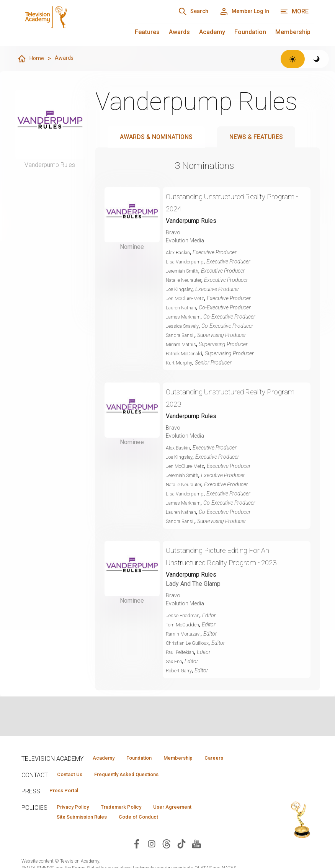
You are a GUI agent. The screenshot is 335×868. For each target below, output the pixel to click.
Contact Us (74, 786)
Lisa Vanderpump (187, 262)
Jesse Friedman (185, 616)
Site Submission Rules (88, 832)
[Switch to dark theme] (317, 59)
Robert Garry (181, 671)
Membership (293, 32)
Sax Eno (176, 662)
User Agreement (197, 821)
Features (147, 32)
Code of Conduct (155, 832)
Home (31, 59)
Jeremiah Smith (185, 271)
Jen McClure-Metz (187, 299)
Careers (104, 769)
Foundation (250, 32)
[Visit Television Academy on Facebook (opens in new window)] (137, 859)
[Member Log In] (239, 11)
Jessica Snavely (185, 326)
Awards (179, 32)
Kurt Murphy (181, 363)
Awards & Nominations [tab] (156, 137)
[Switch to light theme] (293, 59)
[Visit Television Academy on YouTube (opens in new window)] (196, 859)
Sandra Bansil (183, 335)
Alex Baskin (180, 253)
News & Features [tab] (256, 137)
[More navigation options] (294, 11)
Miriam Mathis (183, 345)
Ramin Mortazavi (186, 634)
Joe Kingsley (181, 289)
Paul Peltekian (182, 652)
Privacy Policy (78, 821)
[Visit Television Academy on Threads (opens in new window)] (167, 859)
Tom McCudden (185, 625)
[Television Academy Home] (67, 23)
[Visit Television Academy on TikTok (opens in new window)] (181, 859)
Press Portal (68, 804)
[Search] (179, 11)
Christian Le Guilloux (190, 643)
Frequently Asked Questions (140, 786)
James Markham (186, 317)
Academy (212, 32)
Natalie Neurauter (186, 280)
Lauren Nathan (183, 308)
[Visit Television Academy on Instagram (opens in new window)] (152, 859)
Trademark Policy (136, 821)
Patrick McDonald (187, 354)
